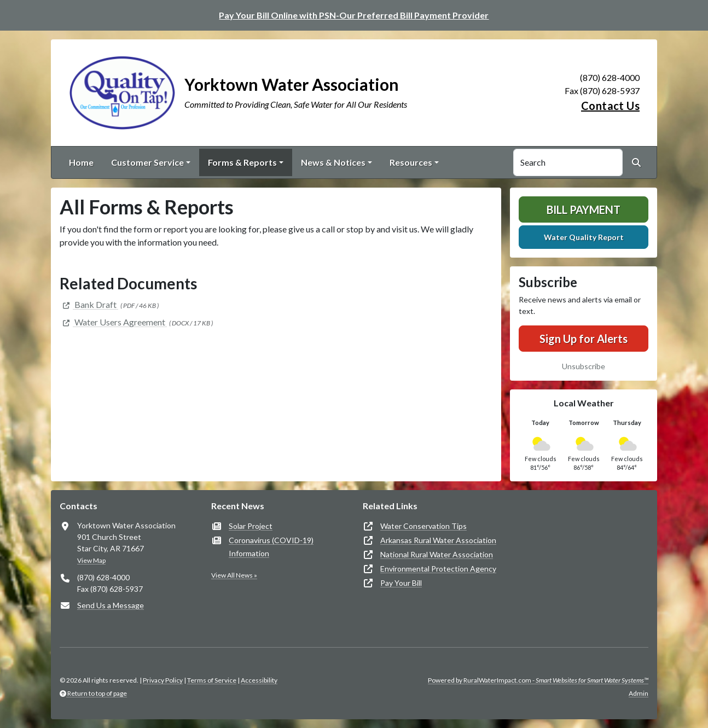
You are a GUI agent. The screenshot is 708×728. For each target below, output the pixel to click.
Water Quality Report (584, 237)
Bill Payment (584, 209)
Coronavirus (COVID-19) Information (271, 547)
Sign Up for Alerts (584, 339)
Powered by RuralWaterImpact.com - (538, 680)
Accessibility (259, 680)
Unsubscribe (584, 366)
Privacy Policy (163, 680)
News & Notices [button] (333, 162)
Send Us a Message (111, 605)
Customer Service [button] (147, 162)
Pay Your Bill (401, 583)
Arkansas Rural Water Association (438, 540)
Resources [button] (411, 162)
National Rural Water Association (437, 554)
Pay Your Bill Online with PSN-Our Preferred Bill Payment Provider (354, 15)
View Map (91, 560)
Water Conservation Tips (423, 526)
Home (81, 162)
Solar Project (251, 526)
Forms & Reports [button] (242, 162)
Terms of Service (212, 680)
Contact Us (610, 106)
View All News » (234, 575)
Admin (639, 693)
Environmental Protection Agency (438, 569)
